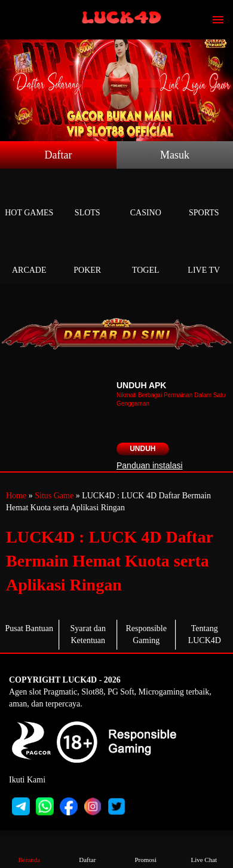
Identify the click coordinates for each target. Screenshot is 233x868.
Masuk (175, 155)
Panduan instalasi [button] (150, 465)
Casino (146, 199)
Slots (88, 199)
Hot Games (29, 199)
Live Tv (204, 256)
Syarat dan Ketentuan (88, 634)
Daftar (59, 155)
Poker (88, 256)
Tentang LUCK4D (205, 634)
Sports (204, 199)
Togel (146, 256)
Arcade (29, 256)
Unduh (142, 449)
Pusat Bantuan (30, 628)
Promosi (146, 851)
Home (16, 496)
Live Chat (204, 851)
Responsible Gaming (146, 634)
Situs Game (54, 496)
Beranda (29, 851)
